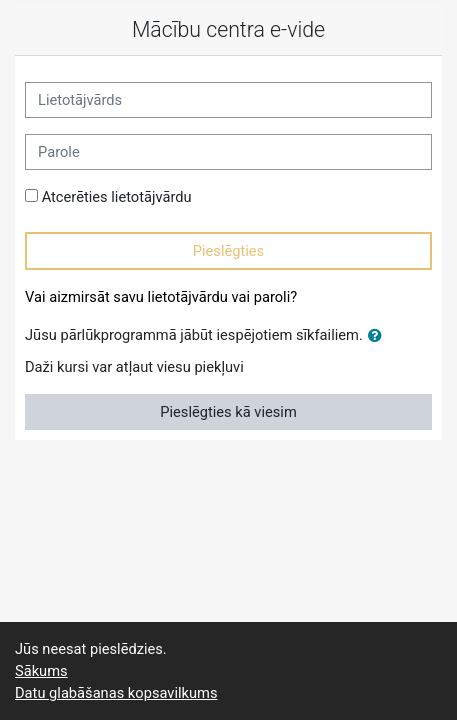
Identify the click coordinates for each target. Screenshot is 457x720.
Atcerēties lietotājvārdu (117, 197)
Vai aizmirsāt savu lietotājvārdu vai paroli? (161, 297)
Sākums (41, 671)
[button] (379, 336)
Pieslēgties (228, 251)
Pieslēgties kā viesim (228, 412)
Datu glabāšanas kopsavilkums (116, 693)
